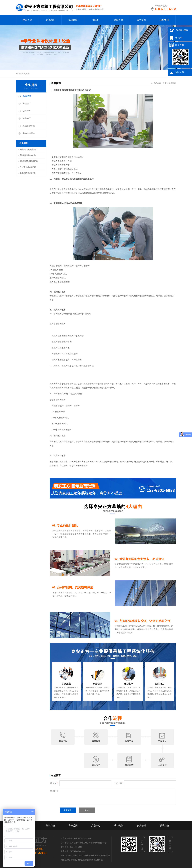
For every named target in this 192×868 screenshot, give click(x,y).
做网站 (91, 856)
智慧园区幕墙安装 (28, 173)
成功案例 (141, 20)
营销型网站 (83, 856)
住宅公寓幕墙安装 (28, 167)
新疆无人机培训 (77, 860)
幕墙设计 (27, 104)
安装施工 (27, 118)
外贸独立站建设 (101, 856)
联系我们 (164, 20)
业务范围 (73, 826)
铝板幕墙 (73, 20)
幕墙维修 (119, 20)
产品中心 (96, 826)
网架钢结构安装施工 (29, 150)
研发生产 (27, 111)
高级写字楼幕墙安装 (29, 161)
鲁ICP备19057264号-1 (70, 856)
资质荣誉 (141, 826)
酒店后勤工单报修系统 (93, 860)
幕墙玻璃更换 (29, 133)
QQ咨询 (179, 38)
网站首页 (27, 20)
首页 (165, 83)
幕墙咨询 (27, 96)
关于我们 (50, 826)
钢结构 (96, 20)
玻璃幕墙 (50, 20)
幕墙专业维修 (29, 126)
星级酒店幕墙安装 (28, 155)
